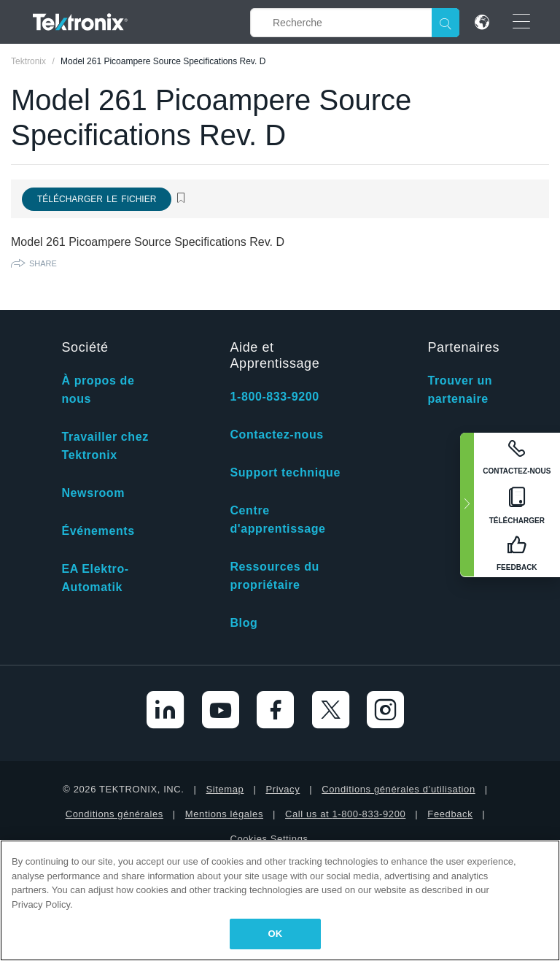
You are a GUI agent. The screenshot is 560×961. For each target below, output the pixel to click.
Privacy (283, 789)
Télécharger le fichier (97, 199)
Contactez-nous (276, 435)
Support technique (285, 472)
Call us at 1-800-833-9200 (345, 814)
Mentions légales (224, 814)
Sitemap (225, 789)
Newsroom (93, 493)
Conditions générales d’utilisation (398, 789)
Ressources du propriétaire (275, 576)
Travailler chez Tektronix (105, 446)
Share (43, 263)
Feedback (450, 814)
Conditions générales (114, 814)
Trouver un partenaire (460, 390)
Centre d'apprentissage (277, 520)
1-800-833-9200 (274, 397)
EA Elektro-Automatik (95, 578)
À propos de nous (98, 390)
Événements (98, 531)
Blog (244, 623)
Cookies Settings (269, 839)
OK (276, 934)
